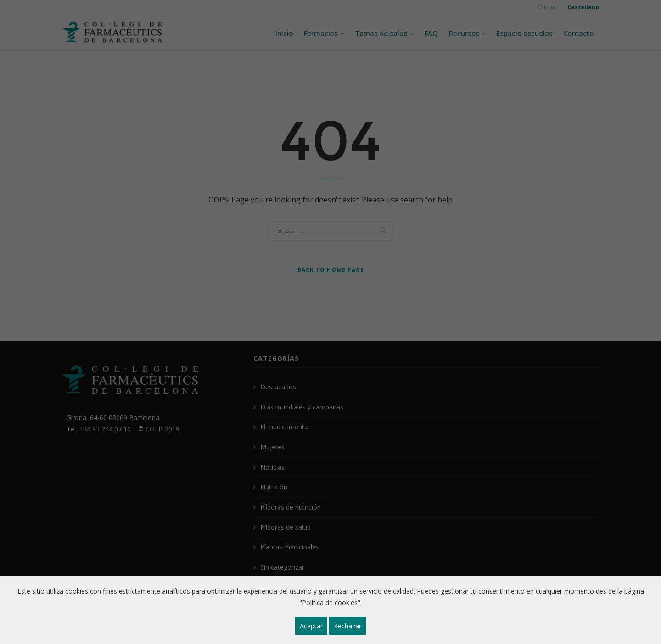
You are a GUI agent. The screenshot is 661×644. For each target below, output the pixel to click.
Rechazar (347, 626)
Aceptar (311, 626)
